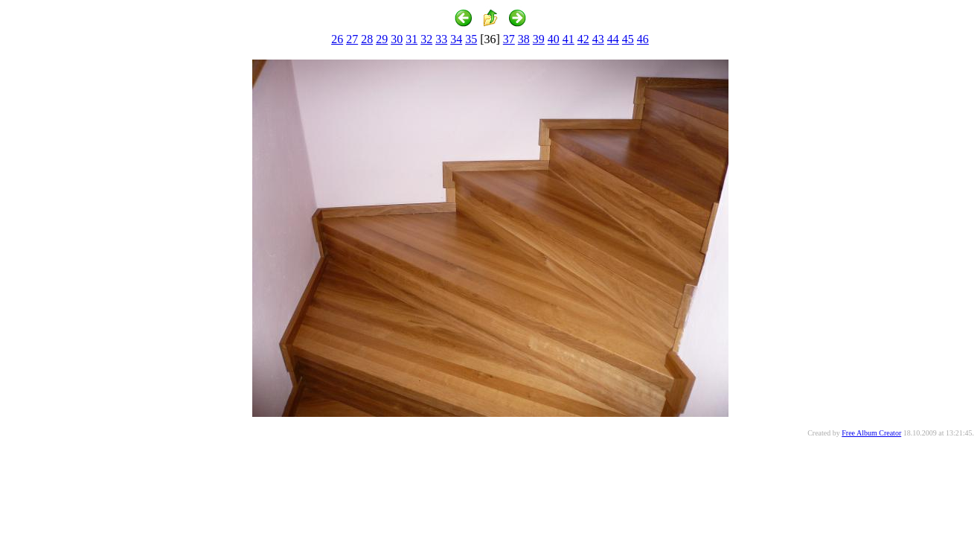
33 (441, 39)
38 (524, 39)
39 (539, 39)
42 (583, 39)
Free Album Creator (871, 433)
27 (352, 39)
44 (613, 39)
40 (554, 39)
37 (509, 39)
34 (456, 39)
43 (598, 39)
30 (397, 39)
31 (411, 39)
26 (337, 39)
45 (628, 39)
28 (367, 39)
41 (569, 39)
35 (471, 39)
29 (382, 39)
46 (643, 39)
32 (426, 39)
